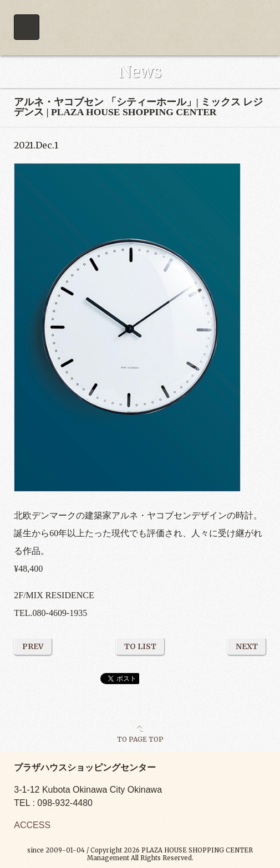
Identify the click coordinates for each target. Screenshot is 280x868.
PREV (33, 646)
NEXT (247, 646)
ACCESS (32, 825)
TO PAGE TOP (140, 739)
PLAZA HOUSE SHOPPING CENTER (140, 28)
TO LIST (140, 646)
